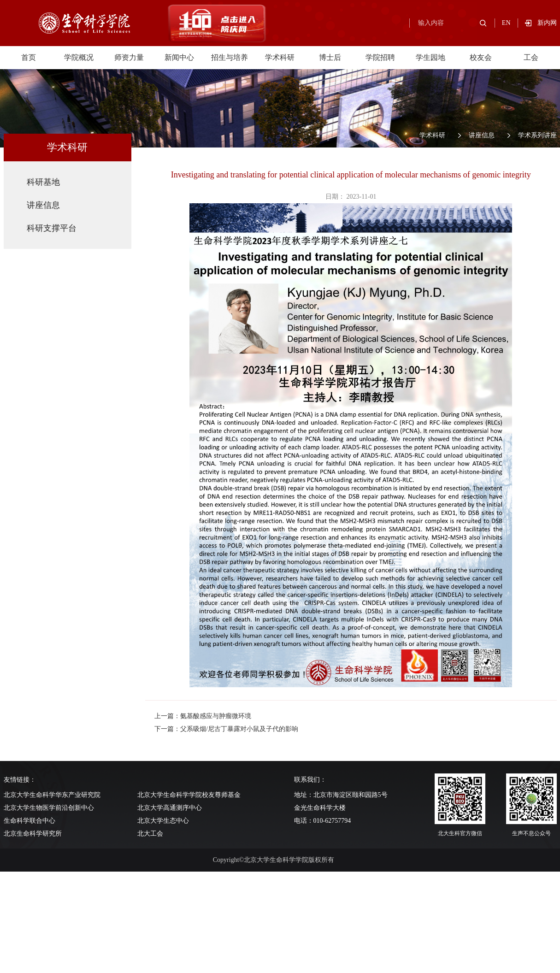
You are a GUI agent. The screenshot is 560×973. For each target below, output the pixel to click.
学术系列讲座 (537, 135)
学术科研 (280, 57)
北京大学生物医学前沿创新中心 (49, 808)
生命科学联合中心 (29, 821)
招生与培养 (230, 57)
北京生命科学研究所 (33, 834)
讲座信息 (482, 135)
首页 (29, 57)
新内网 (547, 23)
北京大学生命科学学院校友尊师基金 (189, 795)
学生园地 (430, 57)
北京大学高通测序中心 (170, 808)
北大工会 (150, 834)
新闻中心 (179, 57)
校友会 (481, 57)
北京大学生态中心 (163, 821)
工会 (531, 57)
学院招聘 (380, 57)
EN (506, 23)
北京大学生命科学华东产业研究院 (52, 795)
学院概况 (79, 57)
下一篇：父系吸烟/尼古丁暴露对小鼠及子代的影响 (226, 729)
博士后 (330, 57)
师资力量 (129, 57)
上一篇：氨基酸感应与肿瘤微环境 (203, 716)
